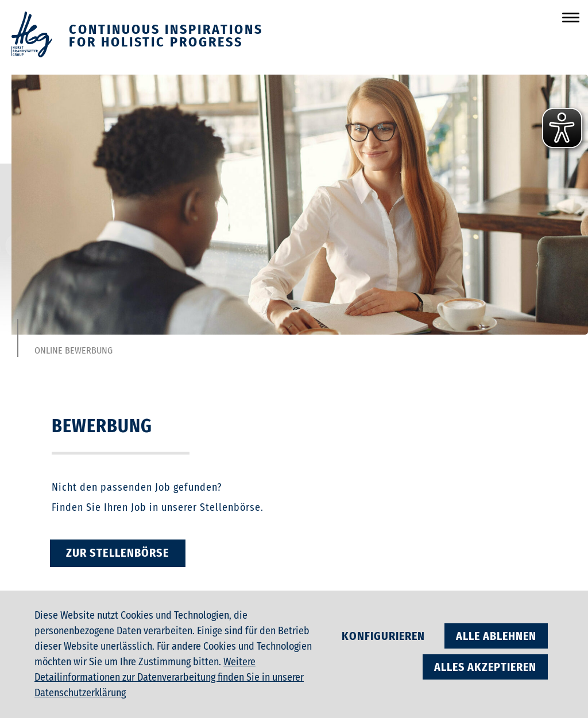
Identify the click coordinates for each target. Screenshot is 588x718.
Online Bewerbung (73, 351)
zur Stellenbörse (118, 553)
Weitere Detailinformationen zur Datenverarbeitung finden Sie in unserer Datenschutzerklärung (169, 677)
